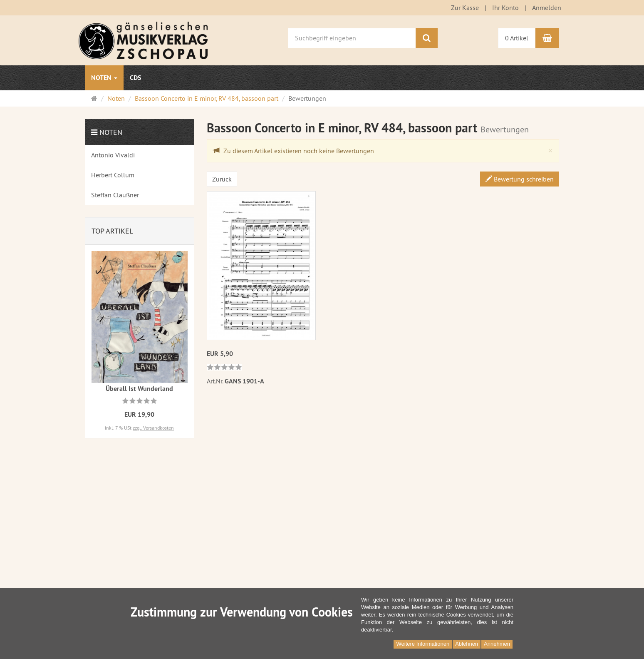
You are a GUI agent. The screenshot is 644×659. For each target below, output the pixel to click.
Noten (104, 78)
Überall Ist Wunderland (139, 389)
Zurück (222, 179)
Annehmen (497, 644)
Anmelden (547, 7)
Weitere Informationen (423, 644)
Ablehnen (467, 644)
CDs (135, 78)
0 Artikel (517, 38)
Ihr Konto (505, 7)
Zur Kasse (465, 7)
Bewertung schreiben (520, 179)
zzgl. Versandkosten (153, 428)
